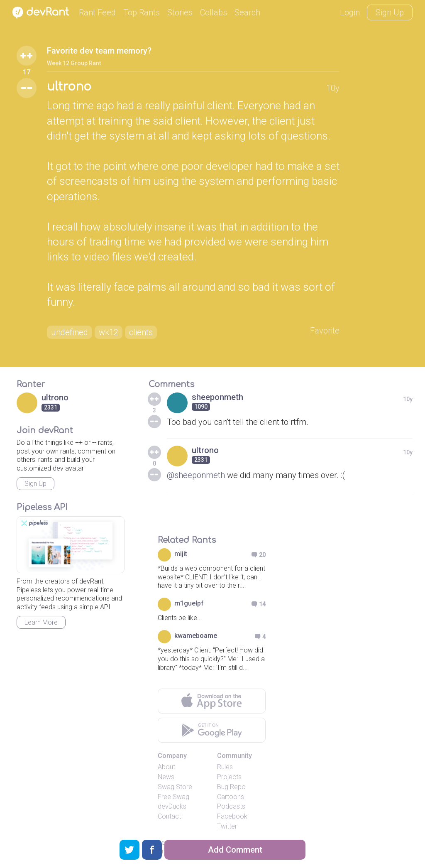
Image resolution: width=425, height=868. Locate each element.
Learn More (41, 622)
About (166, 767)
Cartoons (231, 797)
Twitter (227, 826)
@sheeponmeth (196, 475)
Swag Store (175, 787)
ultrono (69, 87)
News (166, 777)
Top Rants (142, 12)
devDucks (172, 806)
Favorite (325, 331)
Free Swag (173, 797)
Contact (169, 816)
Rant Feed (97, 12)
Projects (229, 777)
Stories (180, 12)
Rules (225, 767)
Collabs (214, 12)
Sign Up (390, 12)
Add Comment (235, 850)
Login (350, 12)
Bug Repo (231, 787)
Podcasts (231, 806)
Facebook (232, 816)
